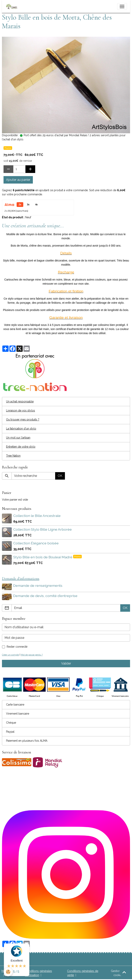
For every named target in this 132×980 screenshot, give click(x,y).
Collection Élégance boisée (36, 543)
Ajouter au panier (18, 180)
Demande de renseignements (38, 586)
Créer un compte (10, 654)
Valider (66, 663)
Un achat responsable (20, 401)
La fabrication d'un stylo (21, 429)
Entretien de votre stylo (21, 447)
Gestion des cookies (119, 973)
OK (60, 476)
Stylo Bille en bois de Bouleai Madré (43, 557)
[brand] (13, 6)
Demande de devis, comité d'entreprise (45, 596)
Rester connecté (17, 646)
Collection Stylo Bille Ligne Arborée (43, 529)
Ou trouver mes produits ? (23, 420)
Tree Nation (13, 456)
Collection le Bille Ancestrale (37, 516)
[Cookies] (8, 972)
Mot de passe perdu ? (32, 654)
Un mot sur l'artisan (18, 438)
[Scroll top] (124, 972)
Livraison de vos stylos (21, 410)
